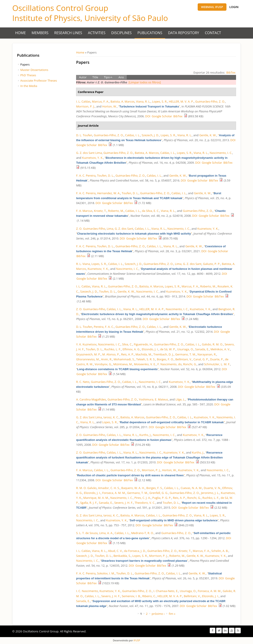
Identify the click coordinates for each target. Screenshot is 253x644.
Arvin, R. (107, 359)
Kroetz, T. (100, 211)
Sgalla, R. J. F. (89, 503)
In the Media (29, 86)
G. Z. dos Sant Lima (89, 153)
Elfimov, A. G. (131, 349)
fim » (172, 614)
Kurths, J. (145, 435)
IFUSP (137, 640)
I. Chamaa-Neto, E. (166, 591)
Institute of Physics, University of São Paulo (90, 18)
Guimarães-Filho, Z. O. (210, 101)
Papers (25, 64)
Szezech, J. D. (150, 135)
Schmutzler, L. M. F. (217, 364)
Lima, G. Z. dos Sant (120, 229)
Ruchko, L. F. (113, 349)
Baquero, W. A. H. (133, 488)
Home (21, 33)
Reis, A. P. (128, 354)
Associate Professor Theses (39, 80)
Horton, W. (109, 106)
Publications (150, 33)
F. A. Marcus (84, 211)
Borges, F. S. (154, 488)
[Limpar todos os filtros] (145, 82)
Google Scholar (162, 116)
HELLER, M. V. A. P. (181, 101)
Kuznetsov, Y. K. (93, 158)
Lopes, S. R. (160, 101)
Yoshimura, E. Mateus (153, 399)
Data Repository (184, 33)
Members (40, 33)
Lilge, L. (180, 399)
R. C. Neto (83, 382)
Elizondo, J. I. (150, 349)
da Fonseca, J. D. (135, 551)
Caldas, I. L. (133, 135)
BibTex (231, 72)
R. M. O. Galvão (86, 488)
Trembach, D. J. (163, 354)
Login (234, 7)
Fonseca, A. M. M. (114, 493)
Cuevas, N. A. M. (192, 488)
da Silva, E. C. (151, 211)
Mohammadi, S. (124, 359)
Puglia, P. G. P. (162, 498)
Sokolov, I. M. (106, 573)
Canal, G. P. (201, 359)
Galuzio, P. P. (212, 264)
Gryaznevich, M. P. (88, 354)
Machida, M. (144, 354)
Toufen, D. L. (106, 175)
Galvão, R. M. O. (213, 344)
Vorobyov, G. (103, 364)
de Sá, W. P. (168, 349)
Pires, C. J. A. (143, 498)
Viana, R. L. (143, 101)
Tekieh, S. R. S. (146, 359)
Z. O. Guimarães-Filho (91, 229)
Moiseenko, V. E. (145, 364)
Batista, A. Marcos (122, 101)
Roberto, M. (116, 211)
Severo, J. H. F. (124, 503)
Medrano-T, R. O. (143, 533)
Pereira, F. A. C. (104, 327)
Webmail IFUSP (212, 7)
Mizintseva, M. (123, 364)
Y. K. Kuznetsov (86, 344)
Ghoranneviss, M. (88, 359)
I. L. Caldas (83, 101)
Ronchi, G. (190, 364)
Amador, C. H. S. (109, 488)
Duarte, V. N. (212, 488)
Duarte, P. (217, 359)
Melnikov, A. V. (220, 349)
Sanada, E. (202, 349)
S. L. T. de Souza (87, 533)
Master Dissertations (34, 70)
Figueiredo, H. (143, 344)
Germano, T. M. (186, 354)
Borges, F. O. (165, 359)
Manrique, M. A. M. (96, 498)
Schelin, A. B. (220, 551)
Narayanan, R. (207, 354)
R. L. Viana (83, 264)
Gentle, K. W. (208, 135)
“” (149, 106)
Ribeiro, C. (149, 596)
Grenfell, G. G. (159, 493)
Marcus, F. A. (101, 101)
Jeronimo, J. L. (210, 493)
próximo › (158, 614)
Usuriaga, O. (185, 349)
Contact (213, 33)
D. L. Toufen (84, 135)
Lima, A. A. (106, 533)
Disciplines (122, 33)
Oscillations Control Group (60, 8)
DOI (148, 116)
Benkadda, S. (122, 556)
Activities (97, 33)
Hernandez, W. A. (109, 193)
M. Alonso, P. (111, 354)
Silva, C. (127, 344)
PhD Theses (28, 75)
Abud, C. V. (115, 551)
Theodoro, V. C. (145, 503)
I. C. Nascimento (87, 591)
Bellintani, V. (184, 359)
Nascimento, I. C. (221, 153)
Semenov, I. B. (131, 596)
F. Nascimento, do (169, 364)
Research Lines (68, 33)
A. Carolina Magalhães (91, 399)
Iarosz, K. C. (111, 417)
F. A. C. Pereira (86, 175)
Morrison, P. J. (85, 106)
